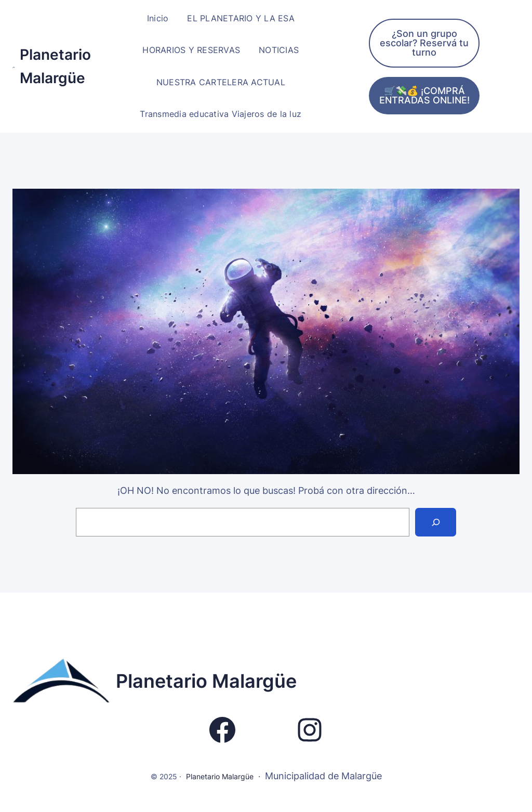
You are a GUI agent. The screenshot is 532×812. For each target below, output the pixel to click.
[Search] (436, 522)
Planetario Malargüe (206, 681)
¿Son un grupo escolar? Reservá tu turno (424, 43)
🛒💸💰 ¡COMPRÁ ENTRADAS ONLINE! (424, 95)
